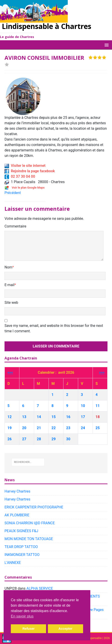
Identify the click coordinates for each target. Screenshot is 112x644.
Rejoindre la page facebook (30, 171)
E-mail (9, 285)
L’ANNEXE (13, 563)
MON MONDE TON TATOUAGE (29, 539)
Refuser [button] (28, 629)
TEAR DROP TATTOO (21, 547)
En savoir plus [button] (22, 616)
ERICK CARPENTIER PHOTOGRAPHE (34, 507)
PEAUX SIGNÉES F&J (21, 531)
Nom (8, 267)
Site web (11, 303)
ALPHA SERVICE (40, 588)
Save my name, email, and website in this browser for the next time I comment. (54, 328)
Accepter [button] (65, 629)
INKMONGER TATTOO (22, 555)
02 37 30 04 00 (20, 176)
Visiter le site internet (25, 166)
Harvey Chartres (17, 491)
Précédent (13, 193)
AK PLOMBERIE (17, 515)
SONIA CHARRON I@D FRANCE (30, 523)
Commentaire (15, 226)
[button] (106, 45)
